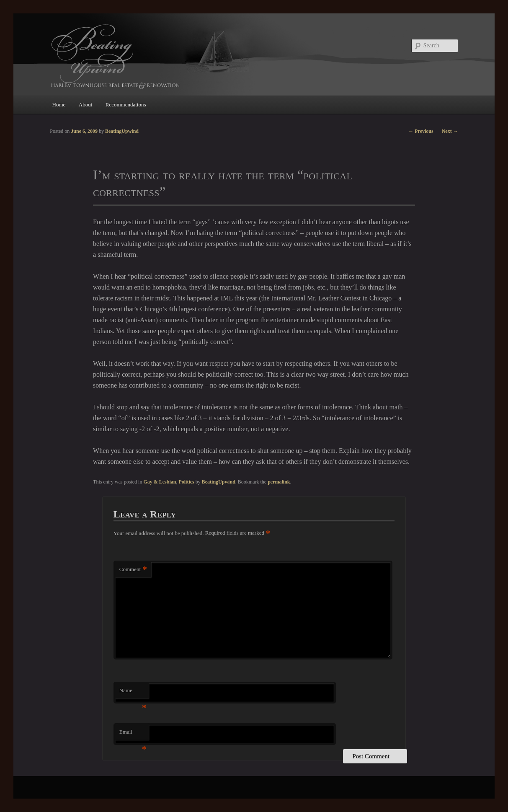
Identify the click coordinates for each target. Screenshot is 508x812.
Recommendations (126, 105)
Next (450, 131)
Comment (133, 570)
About (86, 105)
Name (133, 693)
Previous (421, 131)
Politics (186, 482)
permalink (279, 482)
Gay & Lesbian (160, 482)
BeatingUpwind (219, 482)
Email (133, 734)
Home (59, 105)
